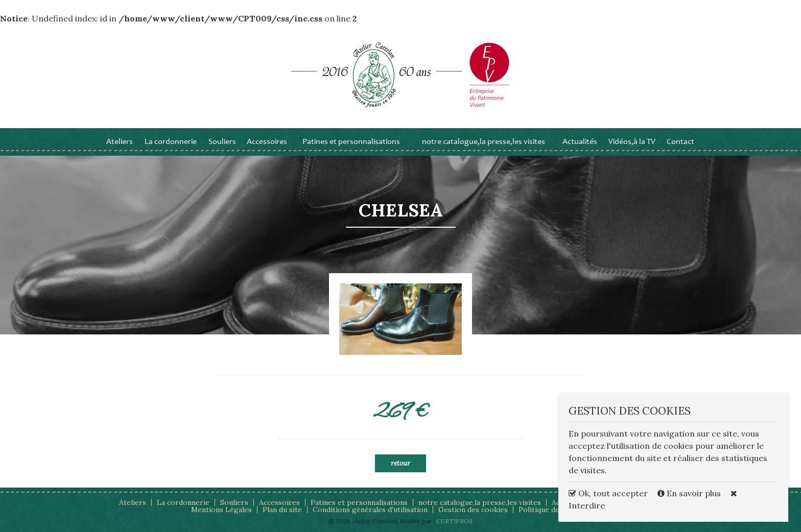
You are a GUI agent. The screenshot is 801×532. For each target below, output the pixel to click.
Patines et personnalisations (351, 142)
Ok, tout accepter (608, 493)
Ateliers (120, 142)
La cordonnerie (171, 142)
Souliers (222, 142)
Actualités (580, 142)
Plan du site (282, 510)
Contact (680, 142)
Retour (400, 463)
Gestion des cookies (473, 510)
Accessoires (267, 142)
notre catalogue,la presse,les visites (484, 142)
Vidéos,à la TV (632, 142)
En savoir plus (690, 493)
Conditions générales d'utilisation (370, 510)
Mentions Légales (221, 510)
